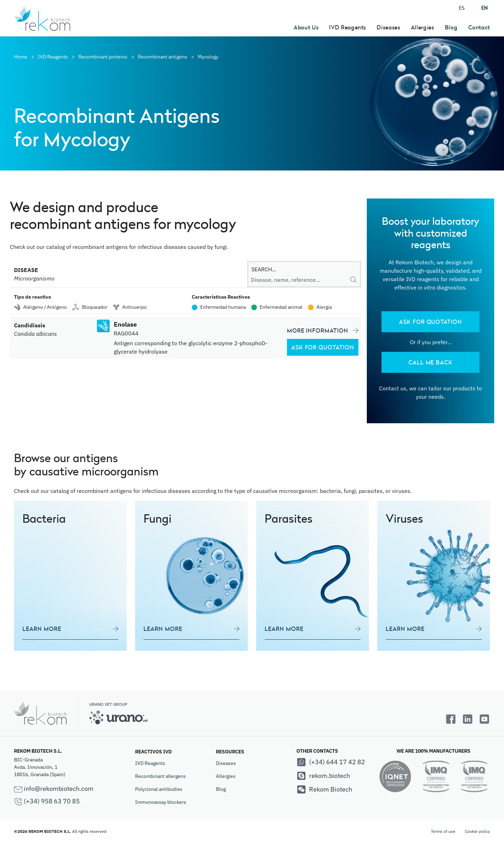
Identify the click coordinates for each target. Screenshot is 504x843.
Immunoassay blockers (161, 802)
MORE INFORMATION (323, 330)
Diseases (226, 763)
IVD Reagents (150, 763)
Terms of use (443, 831)
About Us (306, 27)
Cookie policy (477, 831)
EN (484, 8)
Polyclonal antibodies (159, 789)
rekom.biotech (323, 776)
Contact (479, 27)
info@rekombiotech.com (54, 789)
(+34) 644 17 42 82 (331, 762)
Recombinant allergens (160, 776)
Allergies (226, 776)
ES (462, 8)
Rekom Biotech (324, 789)
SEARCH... (264, 269)
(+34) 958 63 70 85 (47, 802)
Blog (451, 27)
